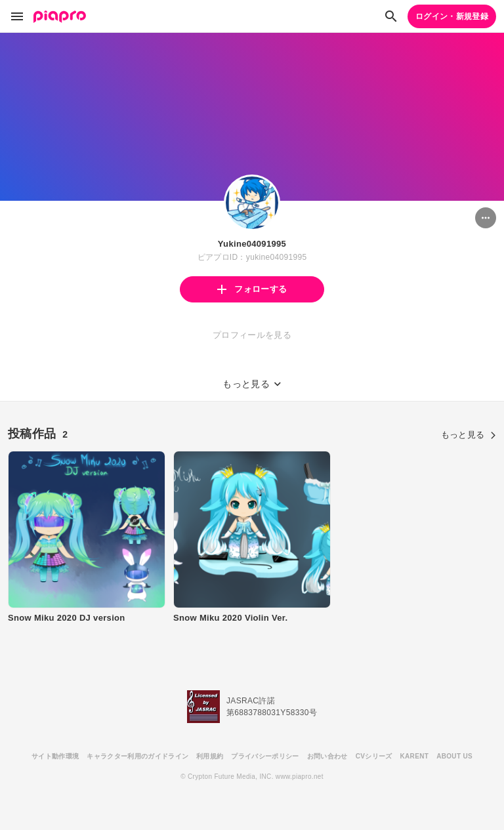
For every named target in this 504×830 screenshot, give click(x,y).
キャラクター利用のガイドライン (137, 756)
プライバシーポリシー (265, 756)
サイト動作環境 (55, 756)
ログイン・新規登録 (452, 16)
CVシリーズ (374, 756)
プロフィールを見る (252, 335)
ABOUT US (454, 756)
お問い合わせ (327, 756)
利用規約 (210, 756)
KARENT (415, 756)
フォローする (252, 289)
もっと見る (469, 435)
